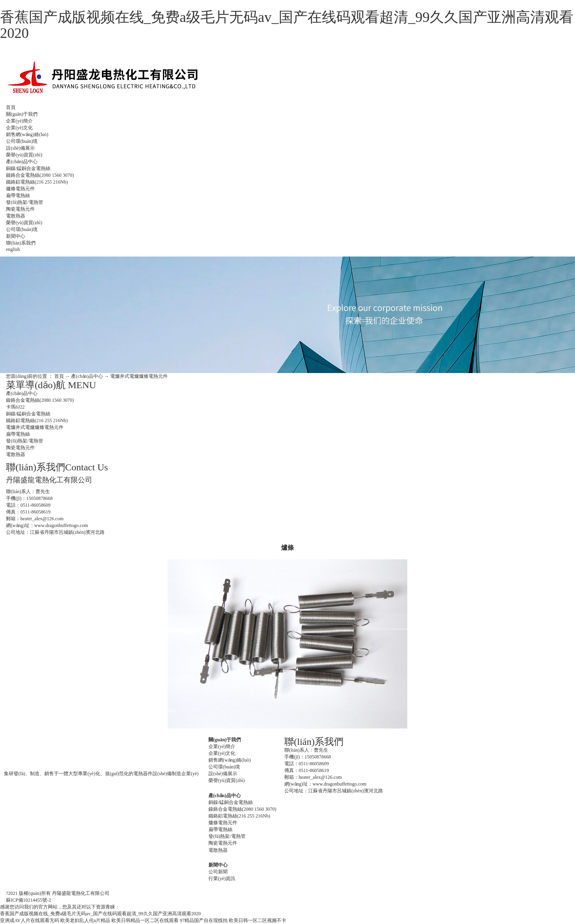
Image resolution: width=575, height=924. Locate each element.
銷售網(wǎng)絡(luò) (27, 134)
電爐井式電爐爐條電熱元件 (139, 376)
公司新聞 (218, 872)
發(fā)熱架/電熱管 (25, 202)
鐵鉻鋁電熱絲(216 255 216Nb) (37, 182)
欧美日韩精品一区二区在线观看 (145, 920)
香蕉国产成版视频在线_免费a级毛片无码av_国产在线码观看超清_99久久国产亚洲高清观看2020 (287, 25)
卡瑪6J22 (15, 407)
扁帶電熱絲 (18, 195)
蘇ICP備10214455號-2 (29, 900)
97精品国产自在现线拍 (204, 920)
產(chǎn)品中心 (22, 162)
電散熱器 (16, 216)
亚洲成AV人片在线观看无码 (30, 920)
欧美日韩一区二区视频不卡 (258, 920)
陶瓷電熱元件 (20, 209)
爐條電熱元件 (20, 189)
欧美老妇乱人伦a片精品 (85, 920)
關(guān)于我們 (22, 114)
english (13, 249)
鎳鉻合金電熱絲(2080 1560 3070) (40, 175)
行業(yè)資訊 (222, 879)
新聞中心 (16, 236)
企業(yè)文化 (19, 128)
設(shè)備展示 (20, 148)
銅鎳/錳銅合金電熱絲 (28, 168)
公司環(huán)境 (22, 141)
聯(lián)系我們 (21, 243)
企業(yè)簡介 (19, 121)
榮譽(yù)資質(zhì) (24, 155)
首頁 (11, 107)
